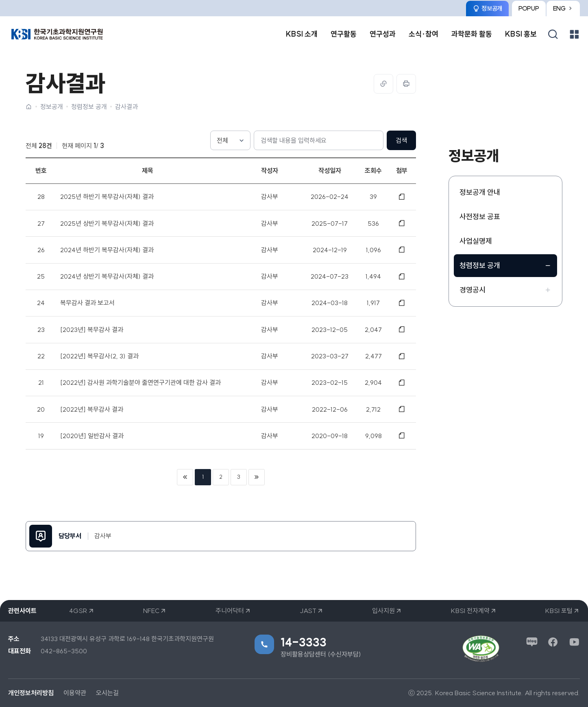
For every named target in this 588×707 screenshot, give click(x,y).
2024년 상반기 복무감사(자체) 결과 (107, 276)
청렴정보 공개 (89, 107)
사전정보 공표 (480, 217)
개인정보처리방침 (31, 693)
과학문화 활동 (472, 34)
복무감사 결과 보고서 (87, 303)
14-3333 (304, 642)
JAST (308, 611)
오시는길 (107, 693)
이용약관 (75, 693)
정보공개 (52, 107)
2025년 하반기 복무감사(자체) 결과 (107, 196)
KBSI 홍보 (521, 34)
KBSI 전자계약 (470, 611)
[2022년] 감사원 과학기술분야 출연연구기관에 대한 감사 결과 (140, 382)
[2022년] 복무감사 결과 (92, 409)
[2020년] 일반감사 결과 (92, 436)
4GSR (78, 611)
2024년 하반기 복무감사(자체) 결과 (107, 250)
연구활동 (344, 34)
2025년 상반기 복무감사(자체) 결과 (107, 223)
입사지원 (383, 611)
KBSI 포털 (559, 611)
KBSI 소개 (302, 34)
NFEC (151, 611)
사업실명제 (476, 241)
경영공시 (473, 290)
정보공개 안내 (480, 192)
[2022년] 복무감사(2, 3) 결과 (99, 356)
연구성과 (383, 34)
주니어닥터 (230, 611)
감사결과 (126, 107)
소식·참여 (424, 34)
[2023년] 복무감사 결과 (92, 329)
